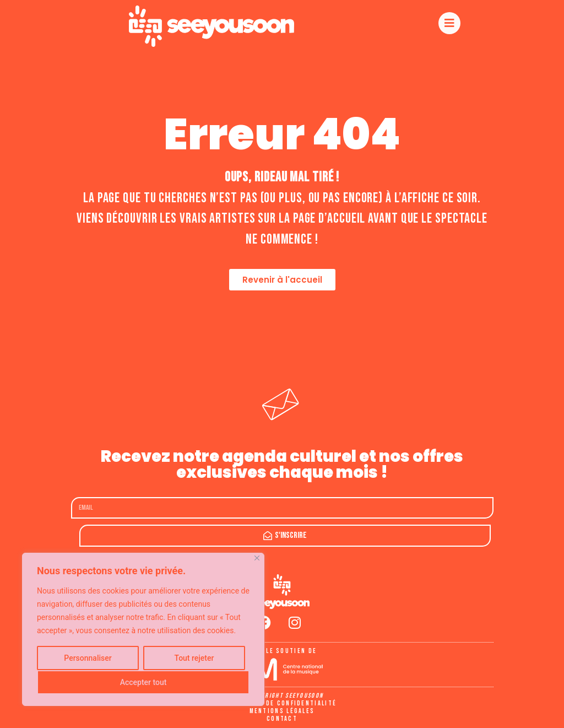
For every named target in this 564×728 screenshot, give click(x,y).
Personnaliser (88, 658)
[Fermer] (257, 558)
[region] (143, 629)
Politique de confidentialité (282, 703)
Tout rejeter (194, 658)
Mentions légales (282, 711)
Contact (282, 719)
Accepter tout (143, 682)
